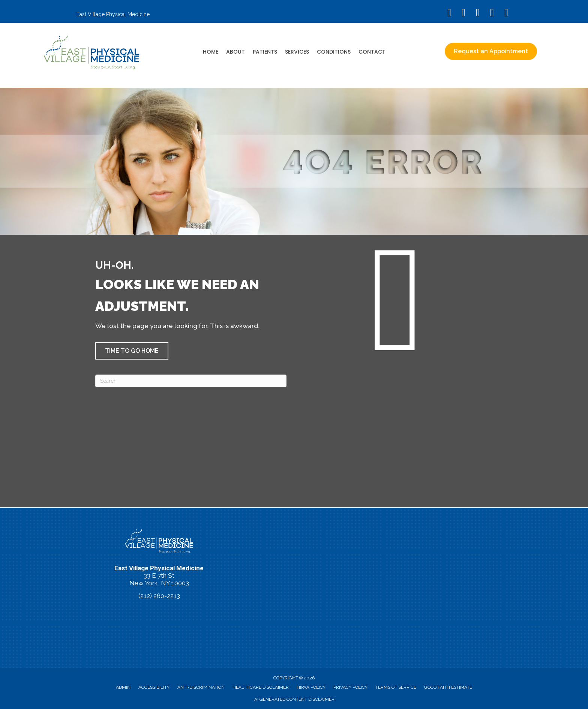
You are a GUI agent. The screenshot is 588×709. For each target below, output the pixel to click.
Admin (123, 687)
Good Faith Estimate (448, 687)
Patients (265, 52)
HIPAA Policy (311, 687)
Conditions (334, 52)
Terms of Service (396, 687)
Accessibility (154, 687)
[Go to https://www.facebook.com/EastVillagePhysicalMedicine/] (449, 13)
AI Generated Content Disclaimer (294, 699)
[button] (132, 351)
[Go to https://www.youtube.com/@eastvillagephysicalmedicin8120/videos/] (478, 13)
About (235, 52)
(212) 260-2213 (159, 596)
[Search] (191, 381)
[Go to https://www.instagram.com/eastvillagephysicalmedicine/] (463, 13)
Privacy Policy (350, 687)
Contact (372, 52)
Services (297, 52)
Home (211, 52)
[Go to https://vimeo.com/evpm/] (492, 13)
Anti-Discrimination (201, 687)
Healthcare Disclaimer (261, 687)
